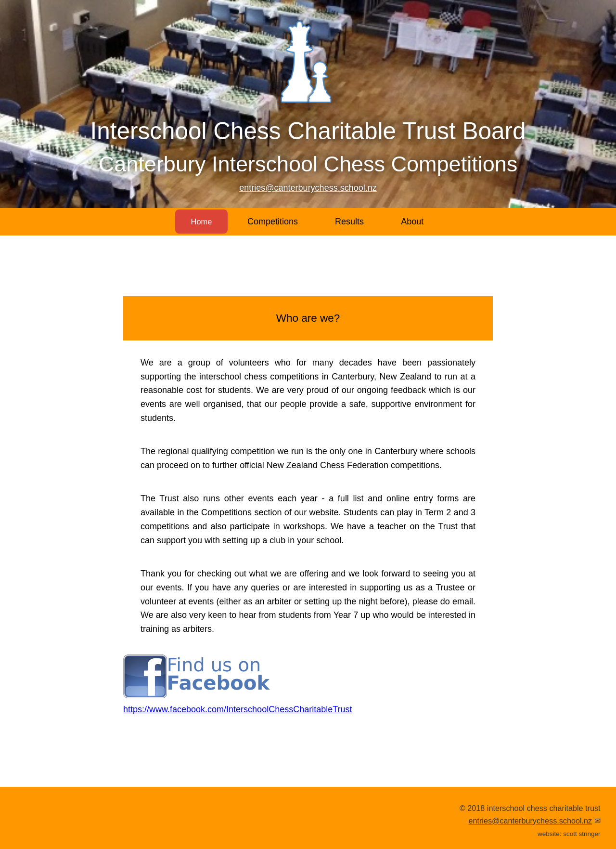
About (415, 222)
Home (201, 222)
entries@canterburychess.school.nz (308, 188)
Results (352, 222)
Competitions (275, 222)
